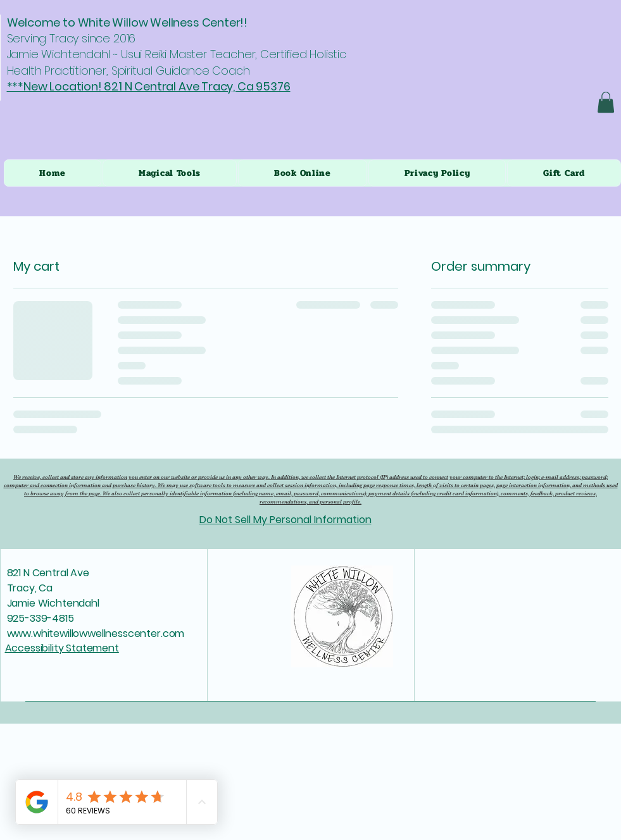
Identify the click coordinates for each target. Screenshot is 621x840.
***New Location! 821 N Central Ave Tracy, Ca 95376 (149, 86)
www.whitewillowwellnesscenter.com (96, 633)
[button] (606, 102)
